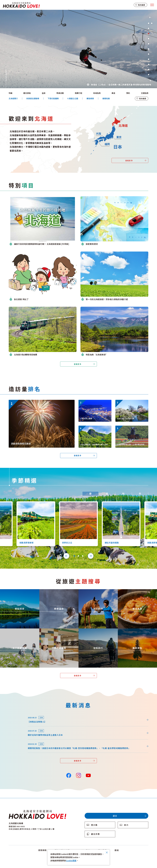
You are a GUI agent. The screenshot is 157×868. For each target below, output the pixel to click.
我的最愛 (142, 5)
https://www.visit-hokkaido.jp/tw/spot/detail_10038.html (95, 403)
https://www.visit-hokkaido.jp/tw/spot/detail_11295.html (132, 429)
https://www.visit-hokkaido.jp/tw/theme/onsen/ (53, 591)
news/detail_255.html (19, 728)
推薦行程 (78, 93)
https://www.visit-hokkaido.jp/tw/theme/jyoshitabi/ (16, 631)
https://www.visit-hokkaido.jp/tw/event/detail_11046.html (36, 401)
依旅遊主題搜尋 (33, 98)
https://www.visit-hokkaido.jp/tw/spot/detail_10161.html (132, 403)
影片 (126, 825)
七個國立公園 (73, 98)
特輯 (11, 93)
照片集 (94, 825)
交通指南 (145, 93)
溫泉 (44, 93)
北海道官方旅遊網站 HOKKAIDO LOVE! (21, 5)
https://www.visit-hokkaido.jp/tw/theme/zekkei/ (14, 591)
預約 (128, 93)
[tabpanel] (78, 49)
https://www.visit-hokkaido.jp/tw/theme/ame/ (52, 631)
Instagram (78, 775)
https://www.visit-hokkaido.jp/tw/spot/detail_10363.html (77, 504)
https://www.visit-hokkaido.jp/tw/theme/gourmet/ (133, 591)
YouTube (88, 775)
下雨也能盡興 (53, 98)
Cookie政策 (71, 861)
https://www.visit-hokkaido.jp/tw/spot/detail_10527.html (120, 504)
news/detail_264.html (19, 714)
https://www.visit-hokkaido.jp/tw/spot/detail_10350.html (95, 429)
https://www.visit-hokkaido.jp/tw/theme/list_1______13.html (137, 632)
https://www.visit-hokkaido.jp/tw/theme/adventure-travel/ (97, 631)
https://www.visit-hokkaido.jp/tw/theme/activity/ (93, 591)
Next (150, 81)
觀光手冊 (95, 834)
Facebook (69, 775)
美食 (113, 93)
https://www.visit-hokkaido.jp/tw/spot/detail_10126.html (35, 504)
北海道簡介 (13, 98)
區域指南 (97, 93)
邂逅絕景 (90, 98)
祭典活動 (60, 93)
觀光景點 (27, 93)
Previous (150, 17)
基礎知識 (106, 98)
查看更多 (129, 161)
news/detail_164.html (19, 741)
